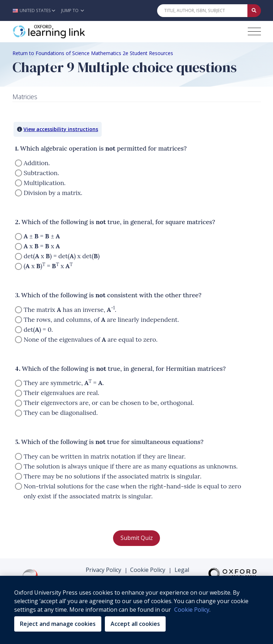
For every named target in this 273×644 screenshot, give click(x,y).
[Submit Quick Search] (254, 11)
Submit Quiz (137, 538)
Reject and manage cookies (58, 624)
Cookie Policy (148, 570)
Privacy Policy (103, 570)
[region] (136, 610)
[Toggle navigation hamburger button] (254, 31)
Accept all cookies (135, 624)
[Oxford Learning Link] (66, 32)
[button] (36, 10)
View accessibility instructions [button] (61, 129)
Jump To (73, 10)
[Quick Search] (202, 11)
